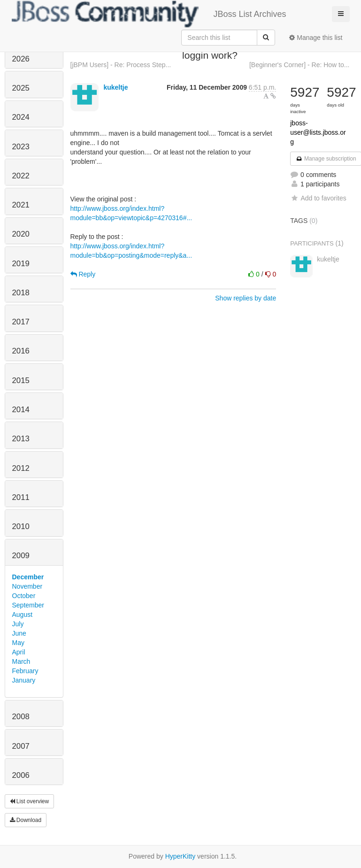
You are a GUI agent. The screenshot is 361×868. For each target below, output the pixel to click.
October (24, 596)
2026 (21, 59)
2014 (21, 410)
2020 (21, 234)
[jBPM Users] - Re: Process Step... (121, 65)
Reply (83, 274)
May (18, 643)
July (18, 624)
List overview (30, 801)
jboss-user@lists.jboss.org (318, 132)
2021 (21, 205)
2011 (21, 497)
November (27, 586)
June (19, 633)
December (28, 577)
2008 (21, 717)
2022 (21, 176)
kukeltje (115, 87)
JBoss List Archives (149, 14)
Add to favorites (318, 198)
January (24, 680)
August (23, 615)
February (25, 671)
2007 (21, 746)
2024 (21, 117)
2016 (21, 351)
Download (26, 820)
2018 (21, 293)
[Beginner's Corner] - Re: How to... (300, 65)
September (28, 605)
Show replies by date (246, 298)
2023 (21, 147)
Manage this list (316, 38)
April (19, 652)
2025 (21, 88)
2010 (21, 526)
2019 (21, 264)
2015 (21, 380)
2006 (21, 775)
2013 (21, 439)
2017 (21, 322)
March (21, 661)
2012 (21, 468)
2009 (21, 556)
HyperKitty (180, 856)
